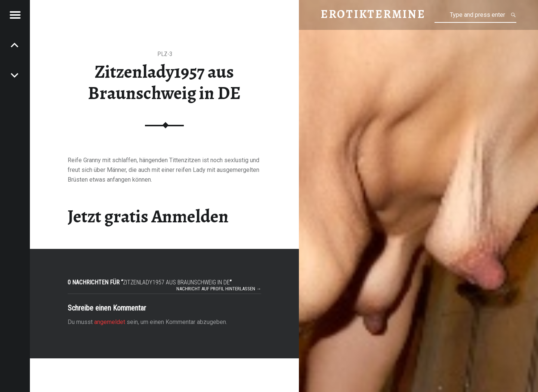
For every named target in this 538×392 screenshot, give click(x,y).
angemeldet (110, 322)
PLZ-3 (165, 54)
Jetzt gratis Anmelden (148, 216)
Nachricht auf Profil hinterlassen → (219, 289)
